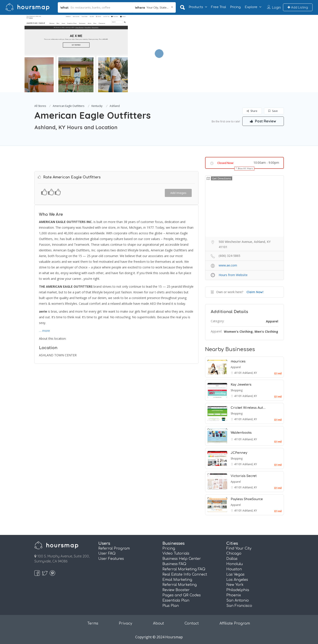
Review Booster (176, 590)
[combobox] (154, 7)
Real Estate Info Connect (185, 574)
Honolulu (235, 564)
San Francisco (239, 606)
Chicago (234, 553)
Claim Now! (255, 292)
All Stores (40, 106)
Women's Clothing (238, 332)
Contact (192, 623)
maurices (238, 361)
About (158, 623)
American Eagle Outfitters (69, 106)
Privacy (126, 623)
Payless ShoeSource (247, 499)
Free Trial (219, 7)
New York (235, 585)
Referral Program (114, 548)
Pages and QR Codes (182, 595)
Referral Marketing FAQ (184, 569)
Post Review (263, 121)
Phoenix (234, 595)
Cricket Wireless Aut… (248, 408)
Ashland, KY (250, 373)
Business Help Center (182, 559)
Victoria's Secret (244, 476)
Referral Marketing (180, 585)
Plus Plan (171, 606)
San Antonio (238, 600)
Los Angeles (237, 580)
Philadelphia (238, 590)
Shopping (237, 390)
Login (276, 7)
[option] (76, 54)
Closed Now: (226, 163)
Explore (251, 7)
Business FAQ (174, 564)
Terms (93, 623)
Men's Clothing (266, 332)
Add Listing (298, 7)
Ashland (115, 106)
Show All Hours (246, 168)
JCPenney (239, 453)
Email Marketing (177, 580)
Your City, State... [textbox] (158, 7)
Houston (234, 569)
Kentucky (97, 106)
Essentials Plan (176, 600)
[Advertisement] (229, 45)
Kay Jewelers (241, 385)
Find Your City (239, 548)
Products (196, 7)
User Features (111, 559)
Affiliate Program (235, 623)
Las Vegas (235, 574)
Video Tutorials (176, 553)
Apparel (272, 321)
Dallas (232, 559)
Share (252, 111)
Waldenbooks (241, 433)
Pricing (235, 7)
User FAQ (107, 553)
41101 (238, 373)
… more (44, 331)
